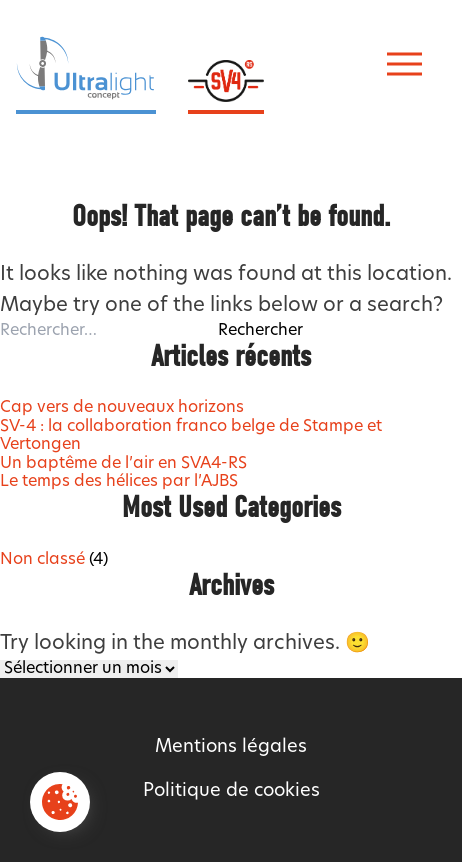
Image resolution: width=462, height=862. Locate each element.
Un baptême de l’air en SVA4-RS (123, 464)
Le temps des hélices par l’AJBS (119, 482)
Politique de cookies (231, 791)
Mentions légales (231, 747)
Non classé (42, 560)
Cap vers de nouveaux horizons (122, 408)
